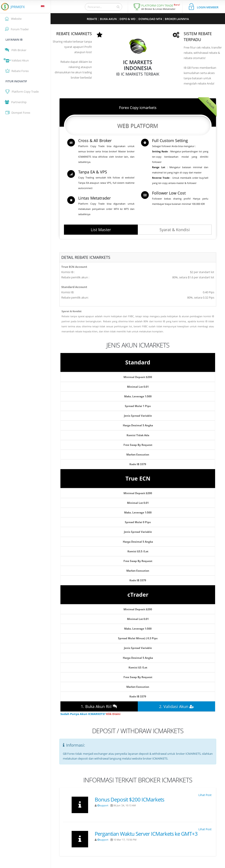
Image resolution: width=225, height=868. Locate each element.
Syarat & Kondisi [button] (175, 230)
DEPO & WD (128, 19)
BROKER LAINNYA (177, 19)
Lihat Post (205, 795)
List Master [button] (101, 230)
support (103, 805)
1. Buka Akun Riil (99, 706)
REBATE (92, 19)
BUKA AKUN (108, 19)
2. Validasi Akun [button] (177, 706)
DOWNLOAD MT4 (150, 19)
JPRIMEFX (18, 7)
